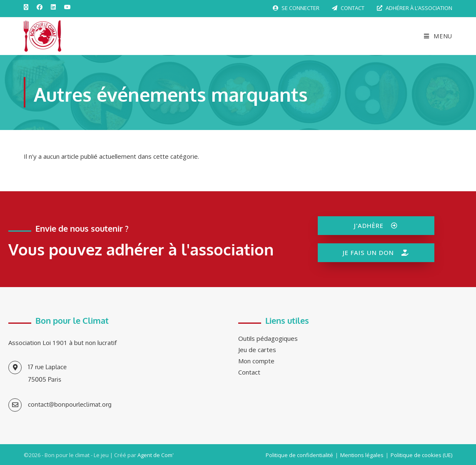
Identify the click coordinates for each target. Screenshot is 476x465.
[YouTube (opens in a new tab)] (67, 7)
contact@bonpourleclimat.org (70, 404)
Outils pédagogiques (268, 338)
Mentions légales (362, 455)
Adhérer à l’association (415, 8)
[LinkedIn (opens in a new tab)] (53, 7)
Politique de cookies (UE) (421, 455)
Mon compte (256, 361)
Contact (348, 8)
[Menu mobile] (435, 36)
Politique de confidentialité (299, 455)
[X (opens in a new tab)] (28, 7)
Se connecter (296, 8)
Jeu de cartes (257, 350)
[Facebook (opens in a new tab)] (40, 7)
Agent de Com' (156, 455)
